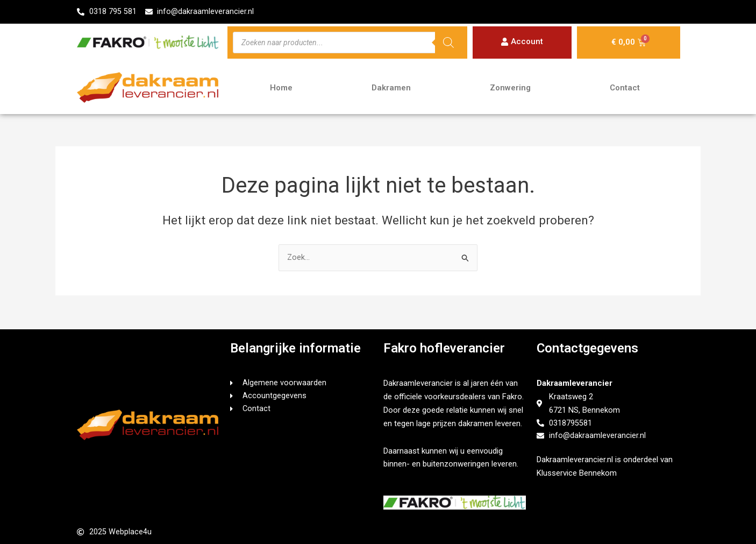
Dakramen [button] (391, 88)
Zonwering (510, 88)
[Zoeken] (448, 43)
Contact (625, 88)
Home (281, 88)
